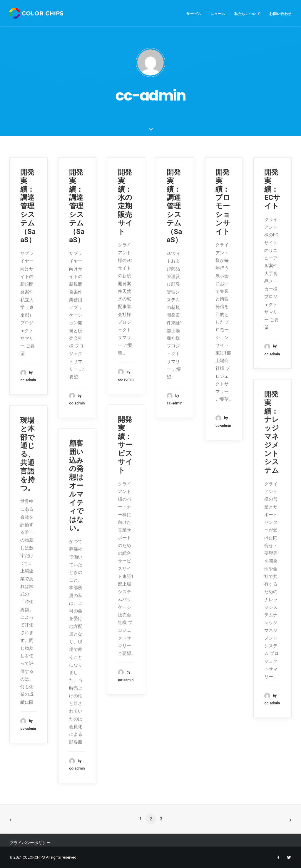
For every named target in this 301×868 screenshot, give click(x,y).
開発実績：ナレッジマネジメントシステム (272, 432)
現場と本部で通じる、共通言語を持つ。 (27, 454)
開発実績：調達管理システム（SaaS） (28, 206)
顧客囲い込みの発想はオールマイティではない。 (76, 486)
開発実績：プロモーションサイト (223, 202)
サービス (194, 14)
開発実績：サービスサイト (125, 445)
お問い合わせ (280, 14)
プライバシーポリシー (30, 843)
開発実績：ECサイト (272, 189)
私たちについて (247, 14)
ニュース (218, 14)
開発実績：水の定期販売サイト (125, 202)
